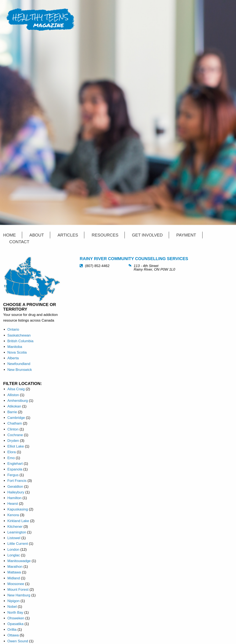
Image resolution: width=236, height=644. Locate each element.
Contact (19, 242)
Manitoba (15, 347)
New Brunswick (20, 370)
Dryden (13, 441)
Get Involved (147, 235)
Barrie (12, 412)
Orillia (12, 630)
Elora (12, 452)
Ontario (13, 329)
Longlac (14, 555)
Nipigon (13, 601)
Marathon (15, 567)
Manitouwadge (19, 561)
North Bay (15, 613)
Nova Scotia (17, 352)
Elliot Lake (16, 446)
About (37, 235)
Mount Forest (18, 590)
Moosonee (16, 584)
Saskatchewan (19, 335)
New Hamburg (19, 595)
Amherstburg (18, 401)
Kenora (13, 515)
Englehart (15, 464)
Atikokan (14, 406)
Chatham (15, 423)
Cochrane (15, 435)
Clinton (13, 429)
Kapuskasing (18, 509)
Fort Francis (17, 481)
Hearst (13, 504)
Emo (11, 458)
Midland (14, 578)
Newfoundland (19, 364)
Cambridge (16, 418)
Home (9, 235)
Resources (105, 235)
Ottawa (13, 635)
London (13, 550)
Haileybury (16, 492)
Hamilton (14, 498)
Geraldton (15, 487)
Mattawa (14, 572)
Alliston (13, 395)
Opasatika (15, 624)
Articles (68, 235)
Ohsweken (16, 618)
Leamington (17, 532)
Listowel (14, 538)
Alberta (13, 358)
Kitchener (15, 527)
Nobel (12, 607)
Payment (186, 235)
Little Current (18, 544)
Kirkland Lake (18, 521)
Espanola (15, 469)
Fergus (13, 475)
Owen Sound (18, 641)
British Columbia (20, 341)
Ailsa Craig (16, 389)
